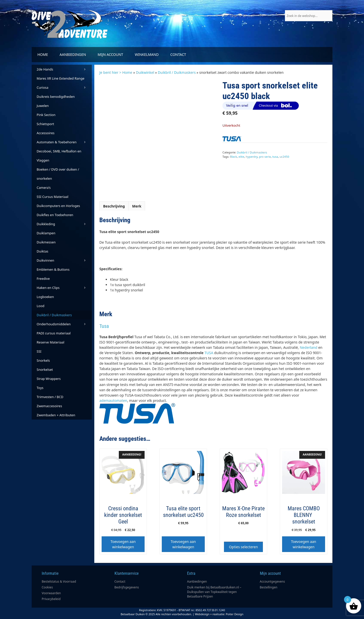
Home (43, 54)
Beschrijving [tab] (114, 206)
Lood (41, 306)
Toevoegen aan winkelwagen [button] (123, 544)
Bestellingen (269, 587)
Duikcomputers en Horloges (58, 206)
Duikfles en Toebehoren (55, 215)
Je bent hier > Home (116, 72)
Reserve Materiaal (50, 342)
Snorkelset (45, 370)
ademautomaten (113, 400)
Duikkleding (64, 224)
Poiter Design (235, 614)
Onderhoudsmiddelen (64, 324)
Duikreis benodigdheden (56, 97)
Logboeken (45, 297)
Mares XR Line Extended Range (61, 78)
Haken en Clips (64, 288)
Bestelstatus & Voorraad (59, 581)
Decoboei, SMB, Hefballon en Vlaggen (59, 156)
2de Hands (64, 69)
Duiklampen (46, 233)
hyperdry (252, 157)
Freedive (43, 279)
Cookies (47, 587)
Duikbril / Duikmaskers (177, 72)
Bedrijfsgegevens (127, 587)
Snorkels (43, 360)
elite (241, 157)
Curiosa (64, 87)
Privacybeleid (51, 599)
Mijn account (110, 54)
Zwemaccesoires (49, 406)
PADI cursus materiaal (54, 333)
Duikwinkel (145, 72)
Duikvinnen (64, 260)
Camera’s (44, 188)
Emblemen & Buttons (53, 269)
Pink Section (46, 115)
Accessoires (45, 133)
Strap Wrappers (49, 379)
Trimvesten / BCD (50, 397)
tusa (275, 157)
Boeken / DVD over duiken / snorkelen (58, 174)
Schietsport (45, 124)
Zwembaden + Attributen (56, 415)
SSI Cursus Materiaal (52, 197)
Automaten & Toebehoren (64, 142)
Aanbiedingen (73, 54)
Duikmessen (46, 242)
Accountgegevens (272, 581)
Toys (40, 388)
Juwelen (43, 106)
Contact (178, 54)
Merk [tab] (137, 206)
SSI (39, 351)
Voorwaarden (51, 593)
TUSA (209, 353)
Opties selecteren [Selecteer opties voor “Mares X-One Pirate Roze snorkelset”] (243, 547)
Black (234, 157)
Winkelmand (147, 54)
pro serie (265, 157)
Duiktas (42, 251)
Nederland (309, 347)
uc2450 (284, 157)
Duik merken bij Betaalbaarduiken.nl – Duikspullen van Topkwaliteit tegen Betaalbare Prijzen (214, 592)
